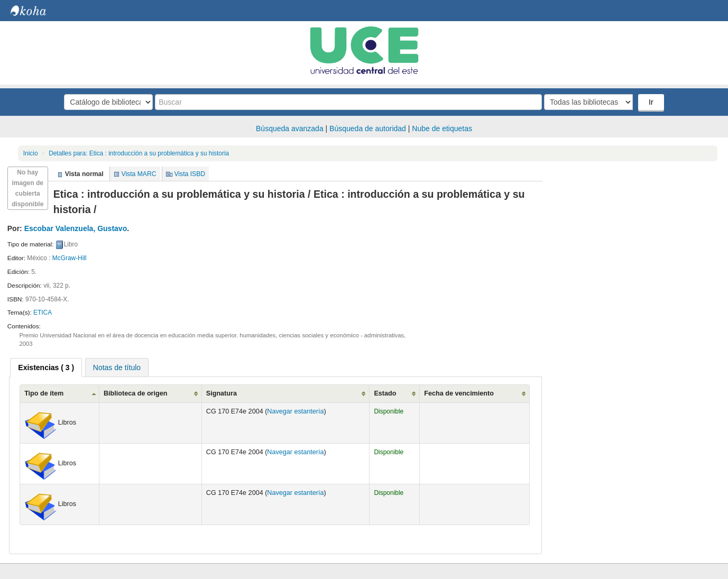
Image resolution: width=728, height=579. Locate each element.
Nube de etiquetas (442, 128)
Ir (651, 102)
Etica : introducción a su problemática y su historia (139, 153)
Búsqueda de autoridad (368, 128)
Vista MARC (139, 174)
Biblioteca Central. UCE (37, 11)
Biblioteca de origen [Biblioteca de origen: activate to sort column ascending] (135, 393)
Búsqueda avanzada (290, 128)
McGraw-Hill (70, 258)
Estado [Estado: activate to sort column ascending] (385, 393)
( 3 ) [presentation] (46, 367)
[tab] (46, 367)
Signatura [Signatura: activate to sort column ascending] (222, 393)
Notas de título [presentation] (117, 367)
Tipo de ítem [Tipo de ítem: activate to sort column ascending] (44, 393)
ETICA (43, 313)
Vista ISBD (190, 174)
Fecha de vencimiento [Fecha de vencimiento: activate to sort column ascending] (459, 393)
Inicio (31, 153)
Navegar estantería (295, 411)
